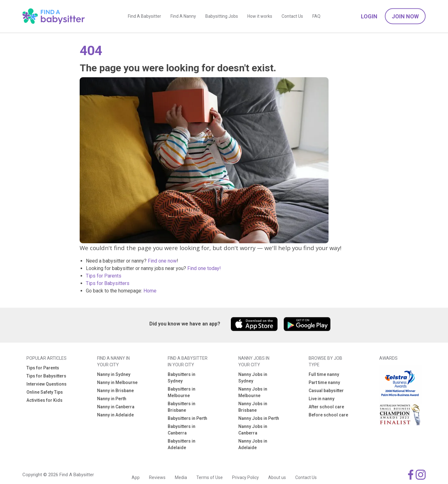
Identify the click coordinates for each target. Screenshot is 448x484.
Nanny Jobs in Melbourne (253, 392)
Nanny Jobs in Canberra (253, 430)
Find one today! (204, 268)
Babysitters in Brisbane (182, 407)
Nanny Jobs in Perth (259, 418)
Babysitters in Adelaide (182, 444)
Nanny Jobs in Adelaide (253, 444)
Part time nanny (324, 382)
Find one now (162, 261)
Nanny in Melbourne (117, 382)
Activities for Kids (44, 400)
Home (150, 291)
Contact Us (292, 17)
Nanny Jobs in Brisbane (253, 407)
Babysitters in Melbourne (182, 392)
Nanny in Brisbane (115, 391)
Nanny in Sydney (114, 374)
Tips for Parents (104, 276)
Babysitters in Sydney (182, 378)
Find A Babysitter (145, 17)
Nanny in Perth (112, 399)
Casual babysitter (326, 391)
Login (369, 17)
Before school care (328, 415)
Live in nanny (322, 399)
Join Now (405, 17)
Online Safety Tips (45, 392)
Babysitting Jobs (222, 17)
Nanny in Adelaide (115, 415)
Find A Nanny (183, 17)
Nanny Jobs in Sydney (253, 378)
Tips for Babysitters (108, 283)
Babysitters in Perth (187, 418)
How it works (260, 17)
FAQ (316, 17)
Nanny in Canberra (116, 407)
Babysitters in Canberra (182, 430)
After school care (326, 407)
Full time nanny (324, 374)
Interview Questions (47, 384)
